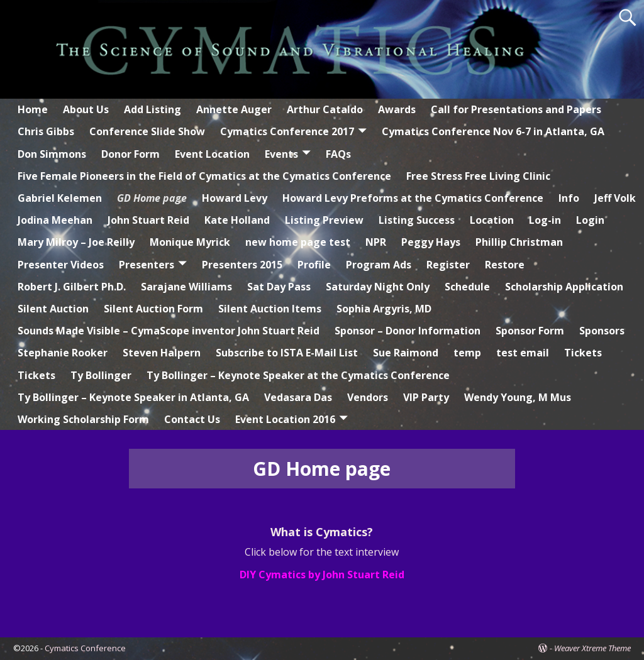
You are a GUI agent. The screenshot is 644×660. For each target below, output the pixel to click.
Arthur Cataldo (325, 109)
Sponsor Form (530, 331)
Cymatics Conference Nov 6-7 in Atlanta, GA (493, 131)
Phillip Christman (519, 242)
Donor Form (130, 154)
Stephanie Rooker (63, 353)
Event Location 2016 (285, 419)
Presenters (147, 265)
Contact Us (192, 419)
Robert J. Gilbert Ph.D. (72, 287)
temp (467, 353)
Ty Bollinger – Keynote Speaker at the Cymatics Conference (298, 375)
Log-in (545, 220)
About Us (86, 109)
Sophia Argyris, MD (384, 309)
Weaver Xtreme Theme (592, 648)
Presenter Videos (61, 265)
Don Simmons (52, 154)
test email (523, 353)
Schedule (467, 287)
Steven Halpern (162, 353)
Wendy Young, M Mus (518, 397)
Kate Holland (237, 220)
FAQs (338, 154)
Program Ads (379, 265)
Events (281, 154)
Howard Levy (235, 198)
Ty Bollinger (101, 375)
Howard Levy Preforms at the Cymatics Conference (413, 198)
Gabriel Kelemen (60, 198)
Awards (397, 109)
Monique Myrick (190, 242)
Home (33, 109)
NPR (376, 242)
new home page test (298, 242)
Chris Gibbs (46, 131)
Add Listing (153, 109)
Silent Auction (53, 309)
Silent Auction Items (270, 309)
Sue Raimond (406, 353)
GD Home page (152, 198)
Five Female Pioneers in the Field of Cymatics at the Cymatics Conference (204, 176)
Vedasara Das (298, 397)
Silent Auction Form (153, 309)
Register (448, 265)
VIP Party (426, 397)
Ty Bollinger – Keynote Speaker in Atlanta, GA (133, 397)
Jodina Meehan (55, 220)
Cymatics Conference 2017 (287, 131)
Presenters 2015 (242, 265)
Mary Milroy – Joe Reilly (76, 242)
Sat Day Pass (279, 287)
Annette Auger (234, 109)
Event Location (212, 154)
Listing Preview (324, 220)
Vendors (368, 397)
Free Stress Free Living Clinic (478, 176)
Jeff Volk (615, 198)
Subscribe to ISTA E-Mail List (287, 353)
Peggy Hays (431, 242)
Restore (505, 265)
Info (569, 198)
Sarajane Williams (186, 287)
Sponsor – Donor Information (408, 331)
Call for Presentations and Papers (516, 109)
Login (590, 220)
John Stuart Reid (148, 220)
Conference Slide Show (147, 131)
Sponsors (602, 331)
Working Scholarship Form (83, 419)
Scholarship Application (564, 287)
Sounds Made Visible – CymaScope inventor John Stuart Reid (169, 331)
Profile (314, 265)
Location (492, 220)
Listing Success (417, 220)
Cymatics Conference (85, 648)
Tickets (583, 353)
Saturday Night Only (378, 287)
